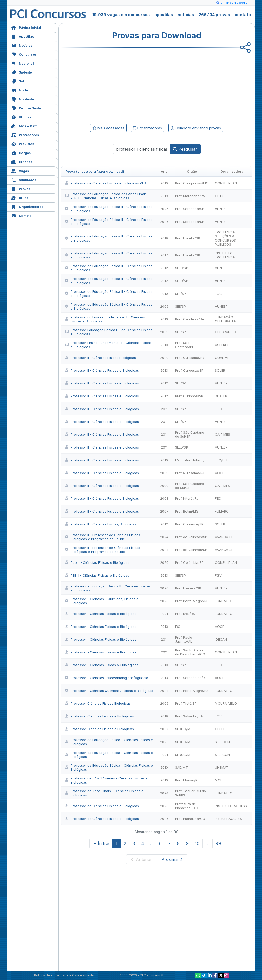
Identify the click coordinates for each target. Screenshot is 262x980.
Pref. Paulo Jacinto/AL (184, 639)
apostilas (164, 15)
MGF (219, 780)
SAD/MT (181, 767)
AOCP (220, 473)
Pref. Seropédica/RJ (191, 678)
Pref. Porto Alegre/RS (192, 601)
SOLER (220, 370)
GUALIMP (222, 358)
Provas (21, 188)
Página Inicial (26, 27)
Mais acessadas (108, 128)
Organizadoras (27, 206)
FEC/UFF (222, 460)
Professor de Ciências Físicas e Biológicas (102, 806)
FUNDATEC (224, 601)
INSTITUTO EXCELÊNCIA (225, 255)
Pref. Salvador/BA (189, 716)
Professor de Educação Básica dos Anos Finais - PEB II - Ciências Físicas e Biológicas (107, 196)
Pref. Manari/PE (187, 780)
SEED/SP (182, 268)
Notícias (22, 45)
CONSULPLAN (226, 183)
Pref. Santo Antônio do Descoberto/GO (190, 652)
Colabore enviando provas (196, 128)
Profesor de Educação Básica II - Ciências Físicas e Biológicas (108, 588)
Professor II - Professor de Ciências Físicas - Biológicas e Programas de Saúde (104, 537)
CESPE (220, 729)
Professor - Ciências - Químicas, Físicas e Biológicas (101, 601)
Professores (25, 135)
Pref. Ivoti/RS (185, 614)
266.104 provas (214, 15)
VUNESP (221, 209)
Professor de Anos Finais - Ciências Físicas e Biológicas (104, 793)
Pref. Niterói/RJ (187, 498)
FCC (218, 294)
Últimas (21, 117)
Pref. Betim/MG (187, 511)
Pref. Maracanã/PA (190, 196)
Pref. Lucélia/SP (188, 238)
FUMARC (222, 511)
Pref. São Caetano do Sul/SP (190, 434)
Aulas (20, 197)
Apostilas (23, 36)
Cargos (21, 153)
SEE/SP (181, 294)
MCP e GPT (24, 126)
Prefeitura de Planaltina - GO (187, 806)
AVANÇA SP (224, 537)
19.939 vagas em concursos (121, 15)
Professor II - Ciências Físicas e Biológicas (102, 370)
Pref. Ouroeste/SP (189, 370)
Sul (18, 81)
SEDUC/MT (184, 729)
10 (197, 843)
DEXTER (221, 396)
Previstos (23, 144)
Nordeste (23, 99)
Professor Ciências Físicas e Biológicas (99, 716)
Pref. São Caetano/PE (184, 345)
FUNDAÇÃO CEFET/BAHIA (225, 319)
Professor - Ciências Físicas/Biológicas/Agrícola (106, 678)
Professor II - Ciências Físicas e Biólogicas (102, 473)
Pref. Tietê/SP (186, 703)
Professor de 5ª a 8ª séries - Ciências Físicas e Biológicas (106, 780)
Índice (101, 843)
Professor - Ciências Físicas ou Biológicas (101, 665)
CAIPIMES (222, 434)
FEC (218, 498)
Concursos (24, 54)
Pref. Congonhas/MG (192, 183)
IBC (178, 627)
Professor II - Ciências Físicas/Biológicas (100, 524)
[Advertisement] (115, 85)
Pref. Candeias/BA (190, 319)
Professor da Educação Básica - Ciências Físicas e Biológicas (109, 742)
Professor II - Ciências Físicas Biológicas (100, 358)
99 (218, 843)
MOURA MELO (226, 703)
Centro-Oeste (26, 108)
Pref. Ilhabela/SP (188, 588)
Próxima (172, 859)
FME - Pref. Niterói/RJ (192, 460)
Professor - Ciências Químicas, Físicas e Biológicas (109, 691)
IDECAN (221, 639)
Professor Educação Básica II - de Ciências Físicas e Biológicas (108, 332)
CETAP (220, 196)
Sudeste (21, 72)
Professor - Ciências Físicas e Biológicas (100, 614)
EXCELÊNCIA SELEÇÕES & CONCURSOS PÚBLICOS (225, 238)
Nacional (22, 63)
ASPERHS (222, 345)
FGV (218, 575)
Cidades (22, 161)
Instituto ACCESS (228, 819)
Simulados (24, 179)
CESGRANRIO (225, 332)
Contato (21, 215)
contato (243, 15)
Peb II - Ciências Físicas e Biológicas (97, 562)
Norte (20, 90)
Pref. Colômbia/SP (189, 562)
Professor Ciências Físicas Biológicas (98, 703)
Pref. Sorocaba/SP (190, 209)
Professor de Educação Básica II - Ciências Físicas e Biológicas (108, 209)
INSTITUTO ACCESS (231, 806)
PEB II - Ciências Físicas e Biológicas (97, 575)
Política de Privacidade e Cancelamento (64, 975)
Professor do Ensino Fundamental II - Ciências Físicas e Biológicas (105, 319)
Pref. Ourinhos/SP (189, 396)
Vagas (20, 170)
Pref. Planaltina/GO (190, 819)
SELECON (222, 742)
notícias (186, 15)
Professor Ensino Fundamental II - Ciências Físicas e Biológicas (108, 345)
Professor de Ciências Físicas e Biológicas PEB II (106, 183)
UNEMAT (222, 767)
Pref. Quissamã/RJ (190, 358)
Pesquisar (185, 149)
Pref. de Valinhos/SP (191, 537)
